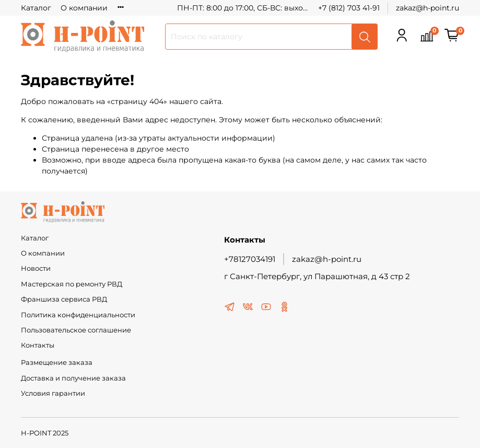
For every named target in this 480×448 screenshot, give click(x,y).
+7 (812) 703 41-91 (349, 8)
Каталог (36, 8)
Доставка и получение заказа (73, 378)
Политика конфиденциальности (78, 315)
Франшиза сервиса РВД (64, 299)
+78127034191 (250, 259)
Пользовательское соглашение (76, 330)
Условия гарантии (53, 393)
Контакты (38, 345)
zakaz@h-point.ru (428, 8)
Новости (36, 268)
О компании (84, 8)
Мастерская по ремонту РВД (72, 284)
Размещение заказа (57, 363)
